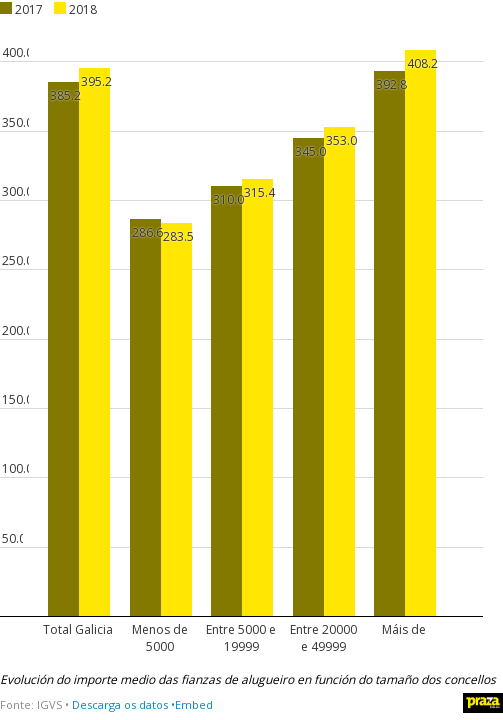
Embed (194, 704)
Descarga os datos (120, 704)
